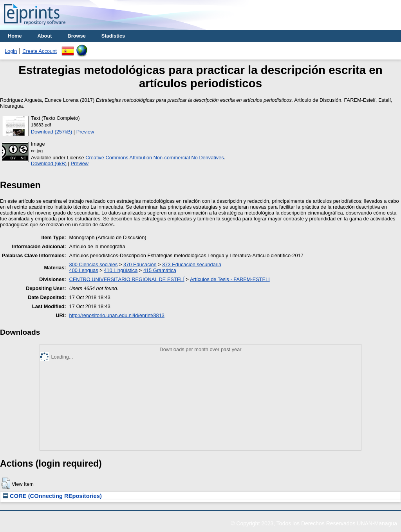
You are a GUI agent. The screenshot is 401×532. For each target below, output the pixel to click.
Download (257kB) (51, 132)
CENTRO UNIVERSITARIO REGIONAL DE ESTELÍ (127, 279)
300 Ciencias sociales (94, 264)
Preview (85, 132)
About (45, 36)
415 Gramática (160, 270)
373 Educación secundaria (192, 264)
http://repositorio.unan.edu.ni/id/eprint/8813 (117, 315)
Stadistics (113, 36)
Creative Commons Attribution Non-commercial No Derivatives (154, 158)
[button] (6, 483)
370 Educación (140, 264)
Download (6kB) (49, 163)
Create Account (40, 51)
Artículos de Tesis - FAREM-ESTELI (230, 279)
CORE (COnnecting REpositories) (52, 496)
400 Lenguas (84, 270)
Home (15, 36)
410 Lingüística (121, 270)
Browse (77, 36)
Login (11, 51)
